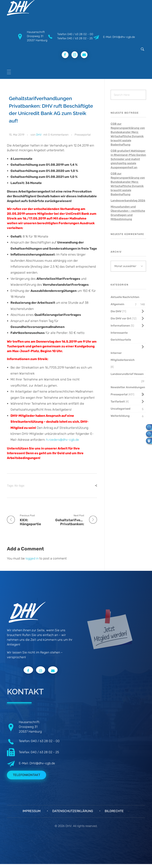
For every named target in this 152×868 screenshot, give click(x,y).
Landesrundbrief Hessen (127, 374)
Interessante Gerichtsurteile (121, 336)
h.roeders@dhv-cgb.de (63, 440)
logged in (32, 558)
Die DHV (116, 311)
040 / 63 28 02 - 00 (80, 34)
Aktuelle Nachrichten (125, 297)
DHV (39, 135)
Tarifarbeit (118, 402)
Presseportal (83, 135)
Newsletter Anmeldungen (128, 387)
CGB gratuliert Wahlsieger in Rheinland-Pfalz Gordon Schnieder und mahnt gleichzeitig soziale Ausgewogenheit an (128, 159)
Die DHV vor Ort (121, 319)
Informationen (120, 326)
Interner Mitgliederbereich (123, 356)
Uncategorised (121, 409)
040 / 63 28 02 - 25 (80, 38)
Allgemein (117, 304)
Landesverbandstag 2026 (128, 201)
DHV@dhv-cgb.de (42, 763)
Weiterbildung (120, 416)
